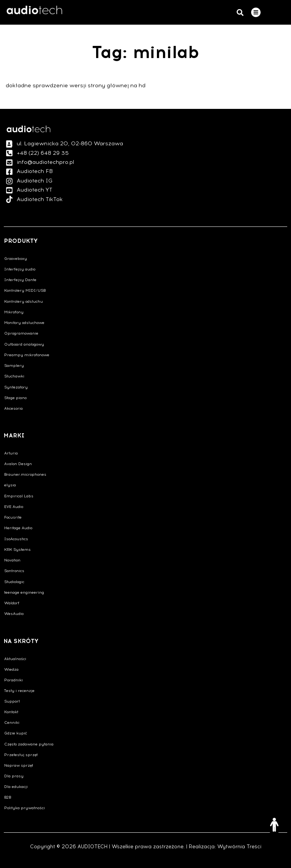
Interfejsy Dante (20, 280)
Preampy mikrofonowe (27, 355)
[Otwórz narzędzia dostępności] (274, 825)
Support (12, 701)
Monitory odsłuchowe (24, 323)
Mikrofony (14, 312)
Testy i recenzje (19, 691)
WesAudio (14, 614)
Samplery (14, 366)
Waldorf (12, 603)
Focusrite (13, 517)
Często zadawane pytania (29, 744)
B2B (8, 797)
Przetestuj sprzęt (21, 755)
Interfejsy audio (20, 269)
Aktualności (15, 659)
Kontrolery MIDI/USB (25, 290)
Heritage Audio (18, 528)
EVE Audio (14, 507)
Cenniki (12, 723)
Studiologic (14, 582)
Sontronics (14, 571)
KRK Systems (17, 550)
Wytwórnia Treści (239, 847)
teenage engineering (24, 592)
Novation (12, 560)
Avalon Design (18, 464)
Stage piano (15, 398)
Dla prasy (14, 776)
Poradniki (13, 680)
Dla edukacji (16, 787)
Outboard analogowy (24, 344)
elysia (10, 485)
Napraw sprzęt (19, 765)
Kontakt (11, 712)
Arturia (11, 453)
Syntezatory (16, 387)
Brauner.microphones (25, 474)
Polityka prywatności (25, 808)
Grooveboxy (16, 259)
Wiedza (11, 669)
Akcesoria (13, 408)
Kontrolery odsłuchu (24, 301)
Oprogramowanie (21, 333)
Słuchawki (14, 376)
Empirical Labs (19, 496)
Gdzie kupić (16, 733)
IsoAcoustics (16, 539)
